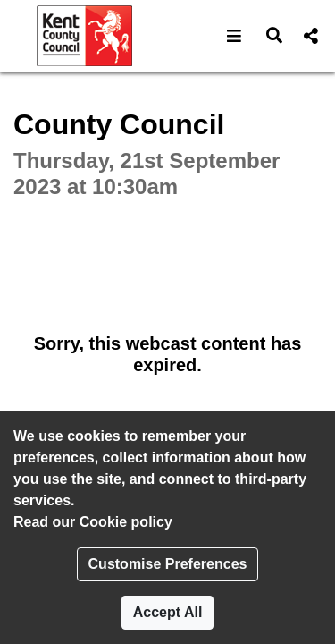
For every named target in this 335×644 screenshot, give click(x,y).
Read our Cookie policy (93, 522)
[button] (234, 36)
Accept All (168, 612)
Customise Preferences (168, 564)
